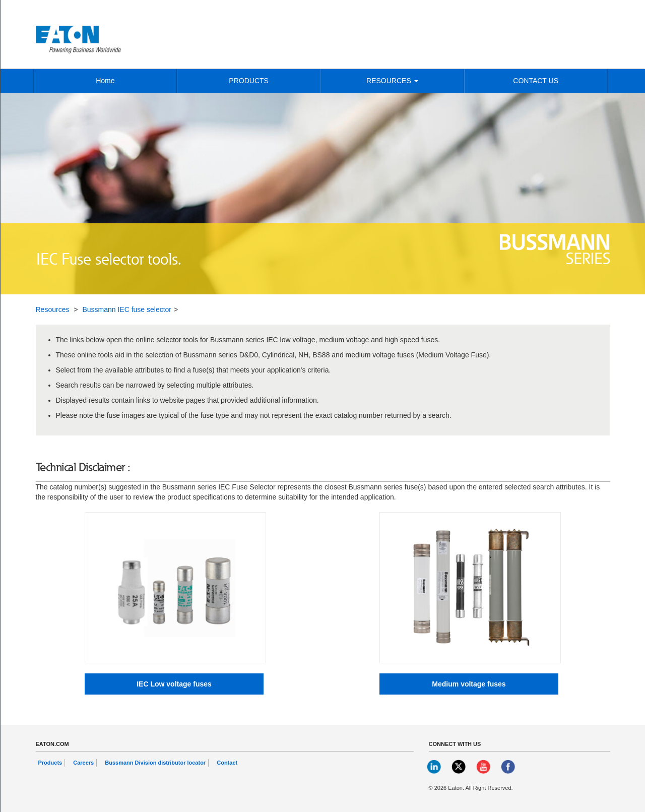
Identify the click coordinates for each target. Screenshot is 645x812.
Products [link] (50, 763)
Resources (53, 309)
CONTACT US (536, 81)
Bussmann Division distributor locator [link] (155, 763)
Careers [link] (83, 763)
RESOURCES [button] (392, 81)
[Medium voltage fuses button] (469, 684)
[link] (435, 766)
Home (105, 81)
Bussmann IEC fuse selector (127, 309)
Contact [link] (227, 763)
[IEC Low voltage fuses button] (174, 684)
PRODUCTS (249, 81)
